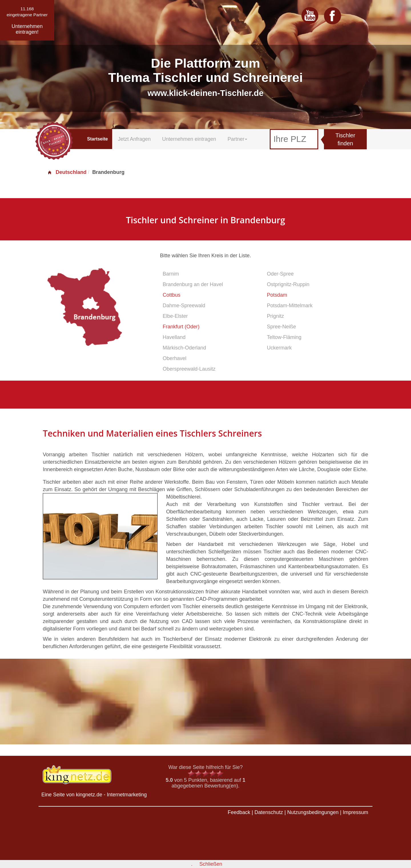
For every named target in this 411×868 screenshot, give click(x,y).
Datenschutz (269, 812)
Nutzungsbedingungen (313, 812)
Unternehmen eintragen (189, 139)
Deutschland (67, 172)
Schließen (211, 864)
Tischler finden (345, 139)
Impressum (355, 812)
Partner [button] (237, 139)
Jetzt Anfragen (134, 139)
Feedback (239, 812)
